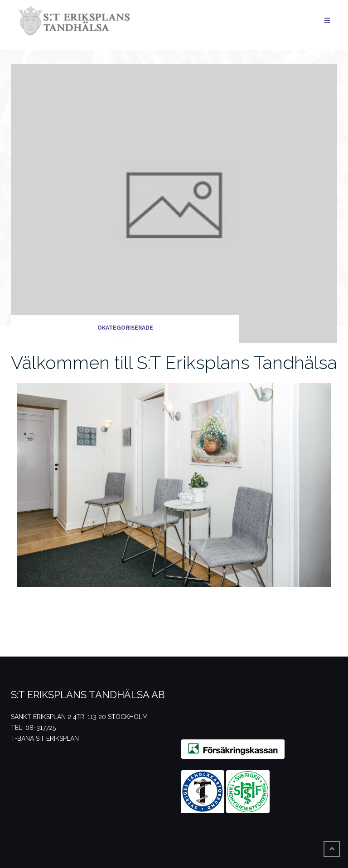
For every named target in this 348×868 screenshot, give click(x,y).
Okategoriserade (125, 328)
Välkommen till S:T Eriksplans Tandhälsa (174, 362)
